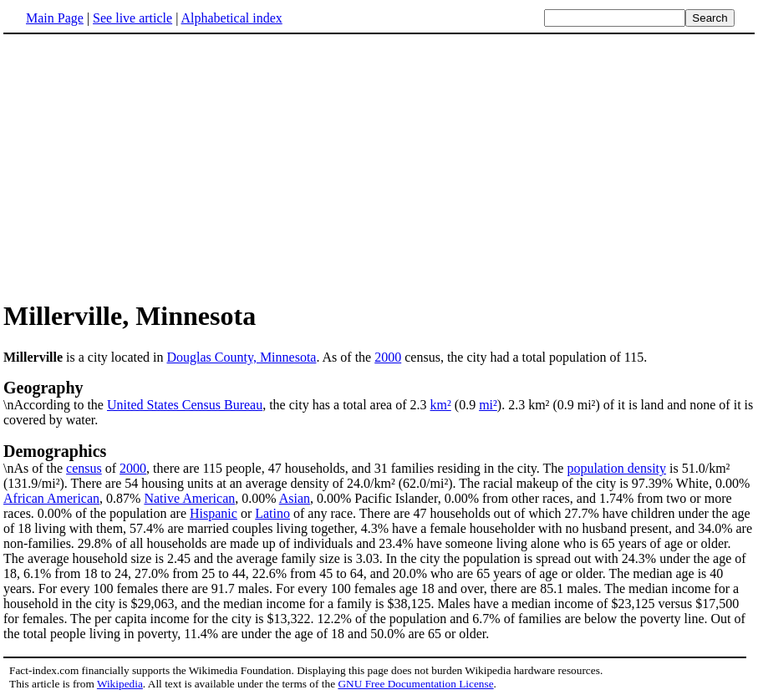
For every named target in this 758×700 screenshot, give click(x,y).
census (84, 468)
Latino (272, 513)
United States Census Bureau (185, 405)
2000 (388, 357)
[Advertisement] (144, 166)
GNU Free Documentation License (415, 684)
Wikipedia (120, 684)
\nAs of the (379, 459)
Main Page (55, 18)
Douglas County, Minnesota (241, 357)
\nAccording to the (379, 395)
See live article (132, 18)
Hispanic (214, 513)
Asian (295, 498)
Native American (189, 498)
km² (441, 405)
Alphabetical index (231, 18)
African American (51, 498)
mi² (488, 405)
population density (616, 468)
